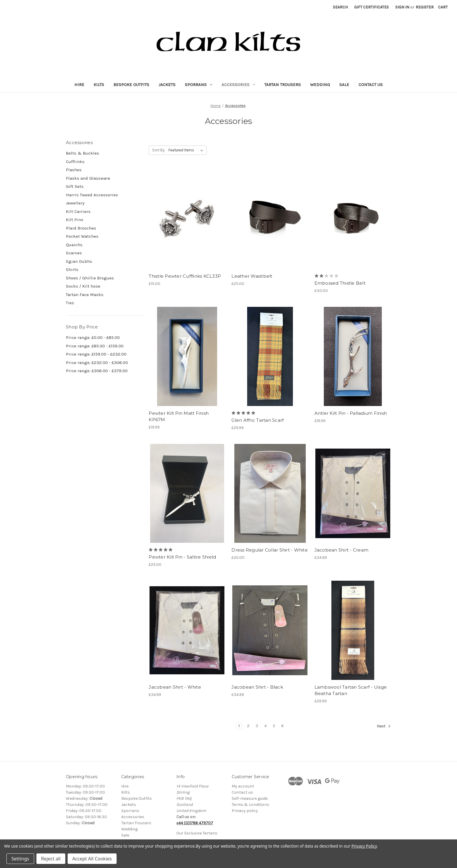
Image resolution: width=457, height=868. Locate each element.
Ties (70, 303)
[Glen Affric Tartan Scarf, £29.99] (270, 356)
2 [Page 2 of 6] (248, 726)
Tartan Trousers (283, 85)
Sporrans (198, 85)
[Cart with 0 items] (443, 7)
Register (425, 7)
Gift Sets (75, 186)
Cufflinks (75, 162)
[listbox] (187, 150)
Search (340, 7)
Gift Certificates (371, 7)
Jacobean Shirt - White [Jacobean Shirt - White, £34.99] (175, 687)
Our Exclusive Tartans (197, 833)
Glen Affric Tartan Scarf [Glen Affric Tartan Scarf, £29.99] (257, 420)
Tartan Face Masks (85, 295)
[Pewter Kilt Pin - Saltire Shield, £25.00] (187, 493)
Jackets (167, 85)
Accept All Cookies (92, 859)
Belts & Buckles (82, 153)
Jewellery (75, 203)
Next (384, 726)
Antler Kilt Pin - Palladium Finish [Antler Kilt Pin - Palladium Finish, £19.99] (351, 413)
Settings (20, 859)
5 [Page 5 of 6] (274, 726)
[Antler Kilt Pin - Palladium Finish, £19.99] (353, 356)
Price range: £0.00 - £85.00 (93, 337)
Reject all (51, 859)
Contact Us (371, 85)
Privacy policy (245, 811)
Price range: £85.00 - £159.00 (95, 346)
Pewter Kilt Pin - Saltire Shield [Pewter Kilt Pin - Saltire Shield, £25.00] (182, 557)
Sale (344, 85)
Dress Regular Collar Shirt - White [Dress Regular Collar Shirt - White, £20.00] (270, 550)
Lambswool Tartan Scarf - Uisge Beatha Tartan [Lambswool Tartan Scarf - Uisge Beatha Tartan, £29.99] (351, 690)
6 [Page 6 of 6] (282, 726)
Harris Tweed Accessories (92, 195)
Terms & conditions (251, 805)
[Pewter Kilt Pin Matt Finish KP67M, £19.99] (187, 356)
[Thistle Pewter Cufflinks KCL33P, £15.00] (187, 219)
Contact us (242, 792)
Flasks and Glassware (88, 178)
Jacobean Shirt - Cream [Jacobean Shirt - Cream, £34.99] (342, 550)
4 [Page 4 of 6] (266, 726)
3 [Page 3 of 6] (257, 726)
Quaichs (74, 245)
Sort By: (159, 150)
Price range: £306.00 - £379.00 (97, 371)
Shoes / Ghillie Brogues (90, 278)
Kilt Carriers (78, 211)
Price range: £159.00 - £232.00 (96, 354)
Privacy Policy (364, 846)
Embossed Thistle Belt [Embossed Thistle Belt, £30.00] (340, 283)
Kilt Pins (75, 220)
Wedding (320, 85)
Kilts (99, 85)
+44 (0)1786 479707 (195, 823)
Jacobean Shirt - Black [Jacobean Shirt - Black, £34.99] (257, 687)
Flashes (74, 170)
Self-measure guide (250, 798)
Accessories (238, 85)
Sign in (402, 7)
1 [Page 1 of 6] (239, 726)
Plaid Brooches (81, 228)
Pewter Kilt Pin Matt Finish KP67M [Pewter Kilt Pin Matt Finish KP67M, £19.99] (179, 416)
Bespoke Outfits (131, 85)
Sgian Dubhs (79, 261)
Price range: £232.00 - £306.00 (97, 363)
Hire (79, 85)
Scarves (74, 253)
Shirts (72, 269)
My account (243, 786)
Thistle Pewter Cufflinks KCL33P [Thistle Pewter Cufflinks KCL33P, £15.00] (185, 276)
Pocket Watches (82, 236)
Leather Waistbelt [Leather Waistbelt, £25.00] (252, 276)
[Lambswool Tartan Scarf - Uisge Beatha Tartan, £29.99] (353, 630)
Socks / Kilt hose (83, 286)
